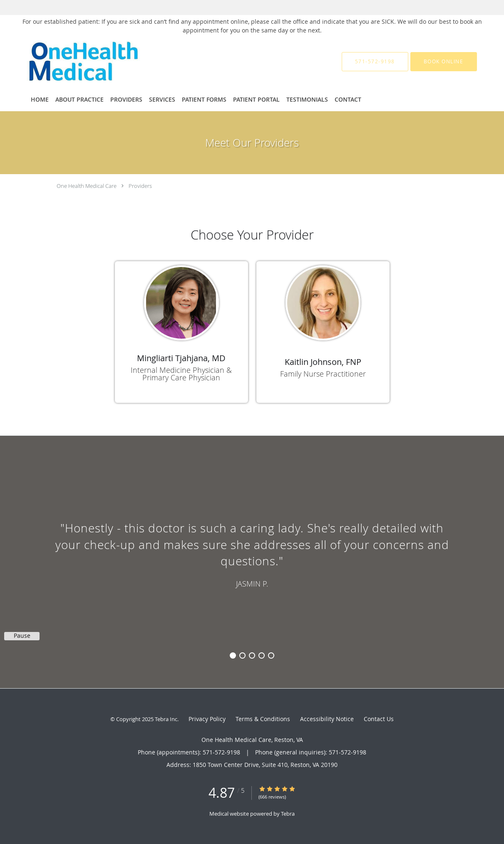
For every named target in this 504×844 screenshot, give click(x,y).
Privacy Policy (207, 719)
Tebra (288, 814)
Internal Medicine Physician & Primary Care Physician (181, 374)
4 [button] (262, 655)
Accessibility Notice (327, 719)
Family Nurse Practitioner (323, 374)
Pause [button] (22, 636)
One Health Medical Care (87, 186)
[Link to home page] (115, 62)
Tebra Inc (166, 719)
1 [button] (233, 655)
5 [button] (271, 655)
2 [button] (242, 655)
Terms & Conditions (263, 719)
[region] (252, 554)
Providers (140, 186)
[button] (444, 62)
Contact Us (379, 719)
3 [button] (252, 655)
